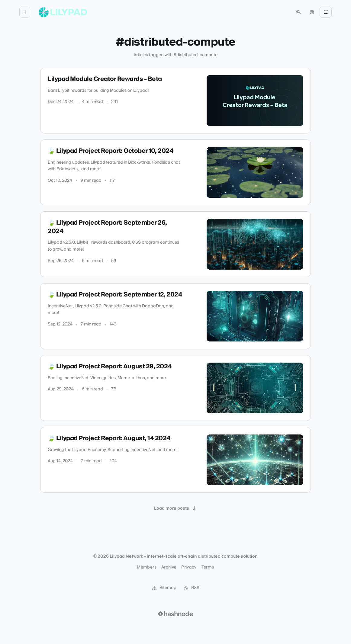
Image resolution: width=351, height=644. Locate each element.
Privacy (189, 567)
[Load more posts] (175, 508)
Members (147, 567)
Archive (169, 567)
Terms (208, 567)
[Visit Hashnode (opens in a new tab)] (175, 614)
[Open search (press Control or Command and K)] (298, 12)
